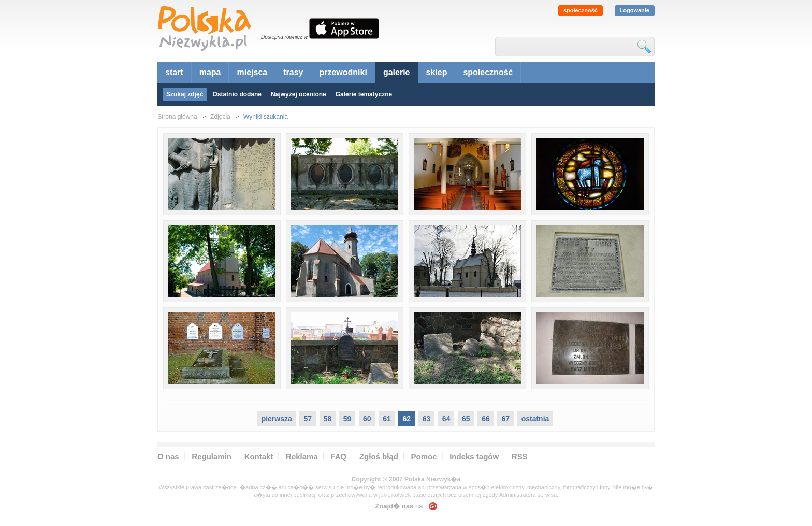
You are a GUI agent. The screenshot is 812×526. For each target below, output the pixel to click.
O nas (168, 456)
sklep (437, 72)
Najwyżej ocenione (299, 94)
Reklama (302, 456)
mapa (210, 72)
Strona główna (177, 117)
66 (486, 419)
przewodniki (343, 72)
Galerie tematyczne (364, 94)
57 (308, 419)
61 (387, 419)
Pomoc (424, 456)
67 (505, 419)
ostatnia (535, 419)
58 (328, 419)
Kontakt (259, 456)
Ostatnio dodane (237, 94)
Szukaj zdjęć (185, 94)
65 (466, 419)
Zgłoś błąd (379, 456)
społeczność (581, 10)
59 (347, 419)
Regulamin (212, 456)
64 (446, 419)
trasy (293, 72)
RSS (520, 456)
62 (407, 419)
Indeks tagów (474, 456)
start (174, 72)
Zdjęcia (220, 117)
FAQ (338, 456)
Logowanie (635, 10)
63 (427, 419)
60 (367, 419)
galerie (397, 72)
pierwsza (277, 419)
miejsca (252, 72)
